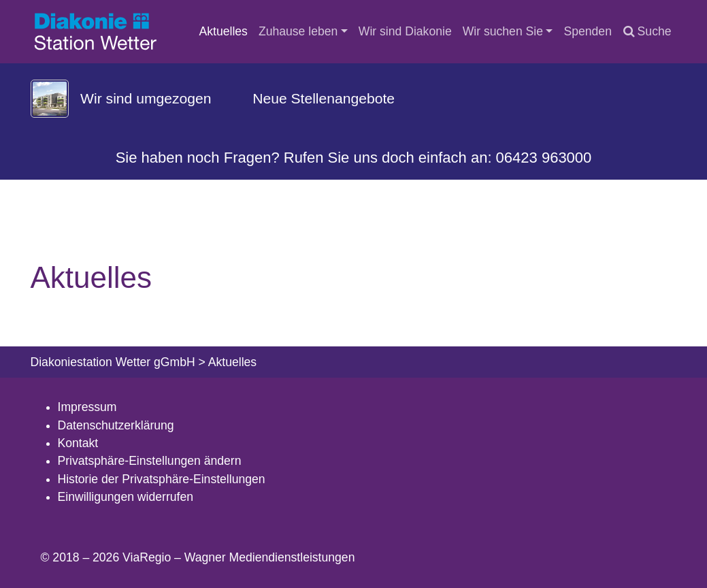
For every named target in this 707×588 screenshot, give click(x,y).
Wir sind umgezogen (146, 98)
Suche (647, 31)
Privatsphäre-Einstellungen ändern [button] (150, 461)
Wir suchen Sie (503, 31)
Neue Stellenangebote (324, 98)
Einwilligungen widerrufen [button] (126, 497)
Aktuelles (224, 31)
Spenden (587, 31)
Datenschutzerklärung (116, 425)
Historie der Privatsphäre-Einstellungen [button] (162, 479)
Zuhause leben (298, 31)
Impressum (87, 407)
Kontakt (78, 443)
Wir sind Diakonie (405, 31)
